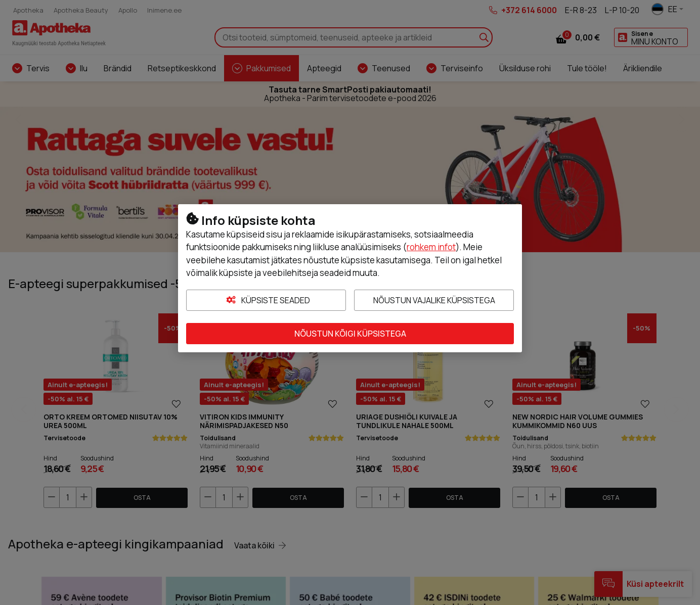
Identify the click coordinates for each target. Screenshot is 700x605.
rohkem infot (431, 247)
